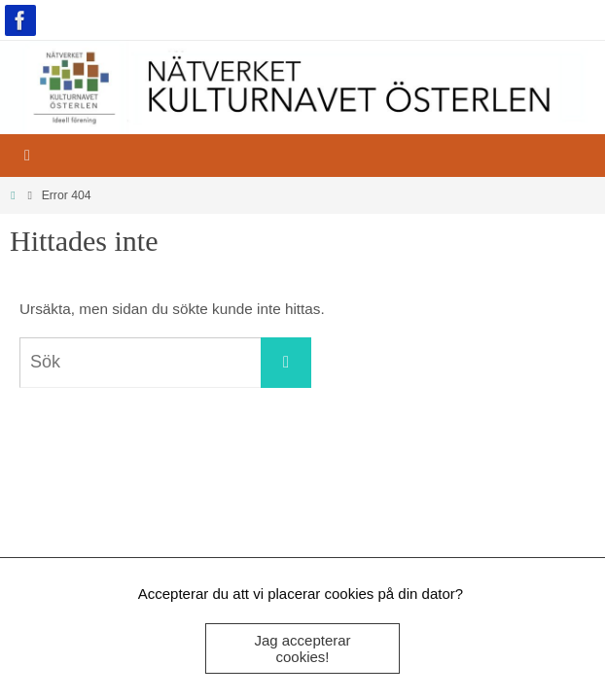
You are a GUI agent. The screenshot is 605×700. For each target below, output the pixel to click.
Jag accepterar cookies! (302, 648)
